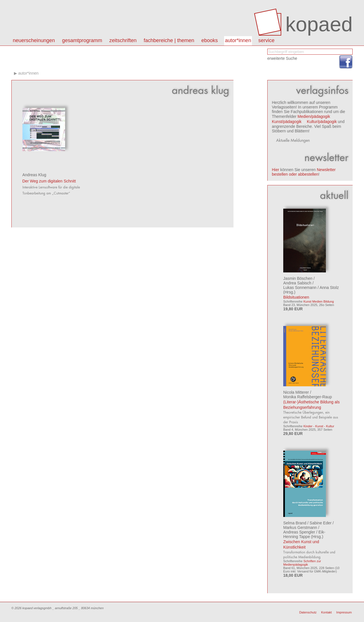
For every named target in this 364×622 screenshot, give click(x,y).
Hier (276, 170)
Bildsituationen (296, 297)
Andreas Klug (34, 175)
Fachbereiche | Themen (169, 40)
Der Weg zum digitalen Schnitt (49, 181)
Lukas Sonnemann (300, 288)
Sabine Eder (321, 523)
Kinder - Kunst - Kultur (319, 426)
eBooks (210, 40)
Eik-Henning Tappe (304, 534)
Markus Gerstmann (300, 527)
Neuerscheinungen (34, 40)
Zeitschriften (123, 40)
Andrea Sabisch (297, 283)
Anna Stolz (329, 288)
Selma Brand (295, 523)
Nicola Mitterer (296, 392)
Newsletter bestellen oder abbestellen (304, 172)
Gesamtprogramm (82, 40)
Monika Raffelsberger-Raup (308, 397)
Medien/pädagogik (314, 116)
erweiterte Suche (282, 58)
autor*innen (238, 40)
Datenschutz (308, 612)
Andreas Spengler (299, 532)
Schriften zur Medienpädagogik (302, 563)
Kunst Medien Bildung (319, 301)
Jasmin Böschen (298, 278)
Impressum (344, 612)
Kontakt (326, 612)
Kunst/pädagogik (287, 122)
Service (266, 40)
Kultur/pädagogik (322, 122)
